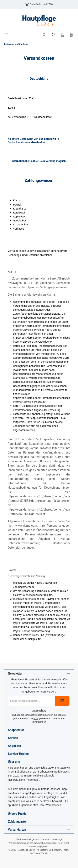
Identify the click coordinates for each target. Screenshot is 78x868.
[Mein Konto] (62, 35)
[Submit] (62, 701)
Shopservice (16, 730)
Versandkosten (17, 843)
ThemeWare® (40, 853)
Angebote (14, 746)
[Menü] (7, 35)
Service (13, 738)
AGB (36, 719)
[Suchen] (44, 35)
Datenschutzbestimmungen (39, 715)
